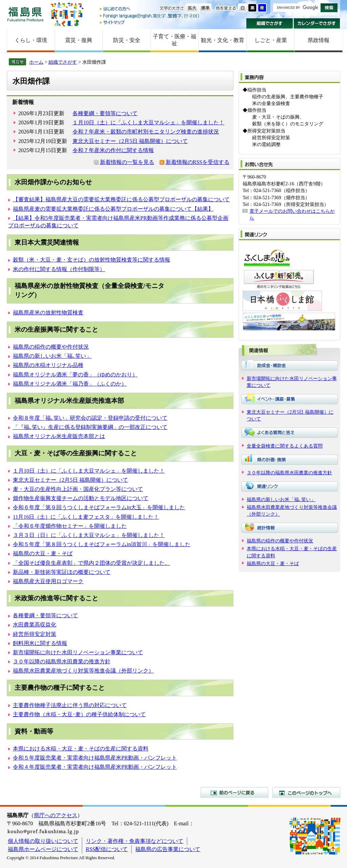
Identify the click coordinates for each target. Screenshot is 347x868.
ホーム (36, 62)
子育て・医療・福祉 (175, 40)
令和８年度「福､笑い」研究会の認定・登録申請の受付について (90, 418)
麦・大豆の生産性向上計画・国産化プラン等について (78, 489)
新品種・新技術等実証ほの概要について (62, 572)
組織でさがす (270, 23)
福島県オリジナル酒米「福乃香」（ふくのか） (70, 384)
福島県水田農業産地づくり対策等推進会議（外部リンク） (83, 671)
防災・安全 (127, 40)
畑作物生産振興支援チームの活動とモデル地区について (81, 498)
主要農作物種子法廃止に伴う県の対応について (70, 705)
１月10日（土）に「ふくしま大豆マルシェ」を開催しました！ (148, 122)
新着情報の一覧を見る (127, 162)
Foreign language (150, 16)
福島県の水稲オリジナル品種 (48, 365)
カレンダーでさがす (317, 23)
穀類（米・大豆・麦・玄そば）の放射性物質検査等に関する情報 (91, 260)
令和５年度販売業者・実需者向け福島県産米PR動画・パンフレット (95, 758)
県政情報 (319, 40)
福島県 (25, 14)
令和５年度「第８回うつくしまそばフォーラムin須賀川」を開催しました (102, 544)
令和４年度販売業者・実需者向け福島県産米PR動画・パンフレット (95, 767)
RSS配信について (107, 849)
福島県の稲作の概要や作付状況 (51, 347)
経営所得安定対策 (35, 634)
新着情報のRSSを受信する (198, 162)
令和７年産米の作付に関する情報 (113, 150)
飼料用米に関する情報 (40, 643)
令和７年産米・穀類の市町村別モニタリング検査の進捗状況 (146, 132)
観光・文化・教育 (223, 40)
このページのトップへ (306, 792)
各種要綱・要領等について (105, 113)
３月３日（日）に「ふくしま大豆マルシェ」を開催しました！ (89, 535)
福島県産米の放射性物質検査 (48, 313)
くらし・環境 (31, 40)
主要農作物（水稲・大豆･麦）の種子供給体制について (79, 714)
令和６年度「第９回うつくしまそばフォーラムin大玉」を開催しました (99, 507)
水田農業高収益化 (35, 625)
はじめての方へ (150, 9)
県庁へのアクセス (56, 815)
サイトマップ (150, 22)
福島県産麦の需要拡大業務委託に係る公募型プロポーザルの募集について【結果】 (113, 209)
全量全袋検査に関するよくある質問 (285, 446)
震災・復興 (79, 40)
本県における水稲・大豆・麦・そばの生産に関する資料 (81, 749)
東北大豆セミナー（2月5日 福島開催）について (130, 141)
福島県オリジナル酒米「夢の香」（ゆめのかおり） (75, 375)
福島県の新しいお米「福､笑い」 (52, 356)
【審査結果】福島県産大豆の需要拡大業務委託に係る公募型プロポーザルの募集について (121, 199)
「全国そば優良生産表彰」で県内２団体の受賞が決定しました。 (91, 563)
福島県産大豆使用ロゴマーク (48, 581)
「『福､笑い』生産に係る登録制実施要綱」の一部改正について (90, 427)
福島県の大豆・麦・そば (43, 553)
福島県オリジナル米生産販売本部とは (59, 436)
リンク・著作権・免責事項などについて (135, 841)
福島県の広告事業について (168, 849)
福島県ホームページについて (43, 849)
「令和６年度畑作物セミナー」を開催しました (70, 526)
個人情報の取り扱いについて (43, 841)
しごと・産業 (271, 40)
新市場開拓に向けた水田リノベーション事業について (78, 652)
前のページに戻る (234, 792)
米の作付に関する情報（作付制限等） (59, 269)
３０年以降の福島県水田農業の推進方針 (62, 662)
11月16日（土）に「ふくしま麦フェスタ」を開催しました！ (86, 517)
